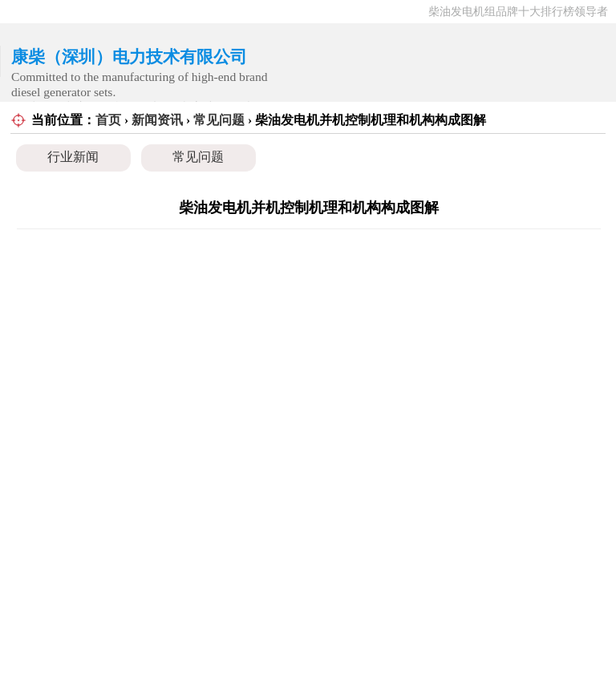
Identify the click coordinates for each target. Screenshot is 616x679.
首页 (108, 120)
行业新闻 (73, 157)
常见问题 (219, 120)
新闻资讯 (157, 120)
